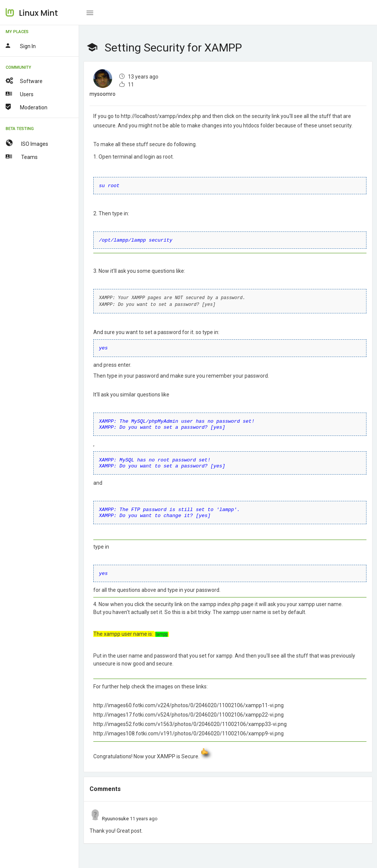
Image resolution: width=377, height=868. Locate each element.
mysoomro (103, 94)
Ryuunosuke (115, 813)
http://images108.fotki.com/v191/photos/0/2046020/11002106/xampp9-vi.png (188, 728)
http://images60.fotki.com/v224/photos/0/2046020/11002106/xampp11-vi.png (188, 700)
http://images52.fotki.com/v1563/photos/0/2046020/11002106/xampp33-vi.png (190, 719)
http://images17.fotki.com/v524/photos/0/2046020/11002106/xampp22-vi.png (188, 709)
